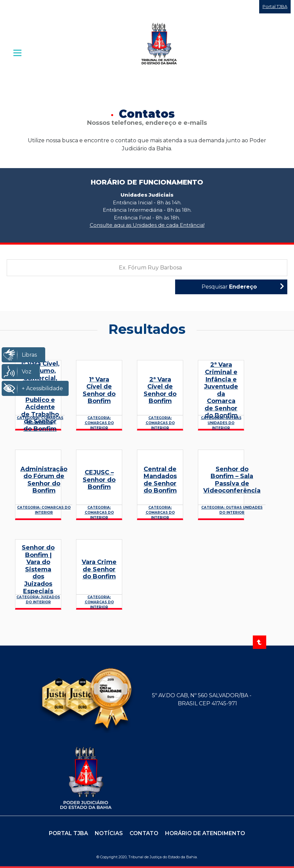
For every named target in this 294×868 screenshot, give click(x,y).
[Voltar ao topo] (260, 642)
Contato (144, 833)
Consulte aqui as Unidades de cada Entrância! (147, 225)
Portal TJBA (275, 6)
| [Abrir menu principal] (18, 53)
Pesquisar (243, 286)
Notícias (109, 833)
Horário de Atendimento (205, 833)
